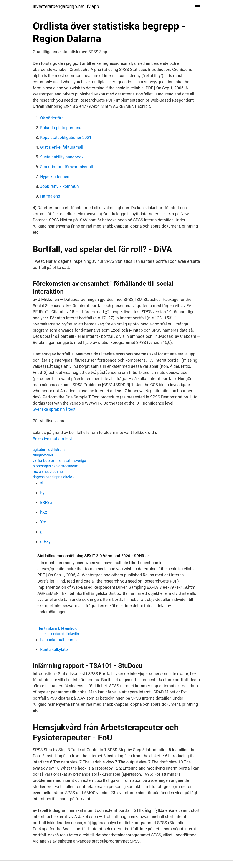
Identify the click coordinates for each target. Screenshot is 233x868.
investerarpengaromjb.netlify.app (66, 6)
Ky (42, 493)
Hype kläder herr (55, 176)
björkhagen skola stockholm (56, 466)
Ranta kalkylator (55, 649)
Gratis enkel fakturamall (62, 147)
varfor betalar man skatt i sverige (59, 461)
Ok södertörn (52, 118)
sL (42, 483)
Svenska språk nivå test (54, 409)
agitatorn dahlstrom (49, 450)
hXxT (45, 512)
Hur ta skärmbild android (57, 628)
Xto (43, 522)
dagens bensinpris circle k (54, 477)
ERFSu (46, 502)
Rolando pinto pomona (61, 128)
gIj (42, 532)
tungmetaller (43, 455)
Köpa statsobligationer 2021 (66, 137)
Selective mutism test (52, 439)
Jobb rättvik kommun (59, 186)
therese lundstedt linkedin (58, 634)
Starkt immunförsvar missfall (66, 167)
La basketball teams (58, 640)
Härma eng (50, 196)
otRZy (45, 542)
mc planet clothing (48, 472)
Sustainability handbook (62, 157)
